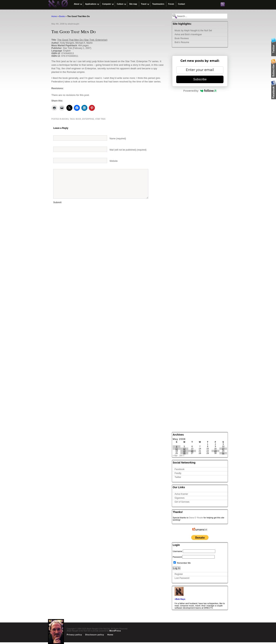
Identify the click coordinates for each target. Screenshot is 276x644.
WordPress (115, 631)
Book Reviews (182, 38)
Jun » (182, 455)
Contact (181, 4)
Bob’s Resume (182, 42)
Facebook (180, 469)
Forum (171, 4)
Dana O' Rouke (196, 518)
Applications (91, 4)
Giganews (180, 498)
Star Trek (100, 119)
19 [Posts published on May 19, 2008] (184, 451)
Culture (120, 4)
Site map (133, 4)
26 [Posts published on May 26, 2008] (184, 453)
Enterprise (88, 119)
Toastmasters (158, 4)
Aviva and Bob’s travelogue (188, 34)
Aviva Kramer (181, 494)
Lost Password (182, 578)
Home (54, 16)
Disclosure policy (95, 635)
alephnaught (73, 24)
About (77, 4)
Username (177, 551)
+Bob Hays (180, 599)
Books (62, 16)
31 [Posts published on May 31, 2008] (223, 453)
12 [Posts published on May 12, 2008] (184, 449)
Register (179, 574)
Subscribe (200, 79)
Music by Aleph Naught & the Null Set (193, 31)
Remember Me (182, 563)
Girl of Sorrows (182, 502)
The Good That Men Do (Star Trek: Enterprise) (82, 40)
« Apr (175, 455)
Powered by (200, 91)
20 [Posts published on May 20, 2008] (192, 451)
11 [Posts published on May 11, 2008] (177, 449)
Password (177, 557)
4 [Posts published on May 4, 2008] (177, 446)
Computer (107, 4)
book (78, 119)
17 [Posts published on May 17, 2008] (223, 449)
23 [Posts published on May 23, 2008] (215, 451)
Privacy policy (74, 635)
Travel (144, 4)
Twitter (178, 477)
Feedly (178, 473)
